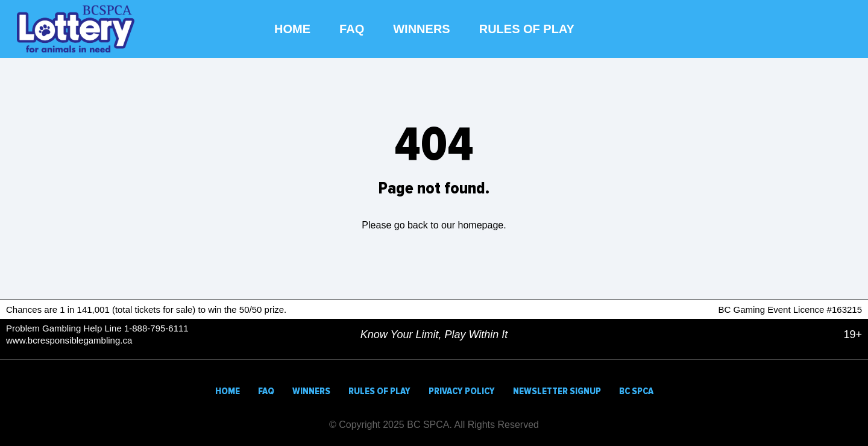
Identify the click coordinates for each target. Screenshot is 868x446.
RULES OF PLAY (527, 29)
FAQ (352, 29)
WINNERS (421, 29)
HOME (292, 29)
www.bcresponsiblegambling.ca (69, 340)
